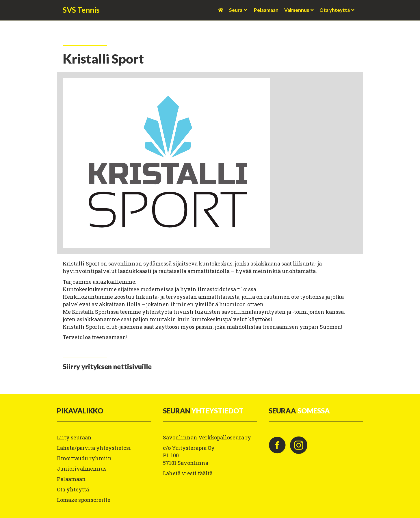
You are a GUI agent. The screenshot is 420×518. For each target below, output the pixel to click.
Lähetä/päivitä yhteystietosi (94, 448)
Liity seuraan (74, 437)
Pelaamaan (266, 10)
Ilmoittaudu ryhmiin (84, 458)
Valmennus (297, 10)
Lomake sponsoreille (84, 500)
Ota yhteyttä (335, 10)
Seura (236, 10)
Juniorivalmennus (82, 469)
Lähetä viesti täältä (188, 473)
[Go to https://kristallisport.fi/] (107, 366)
